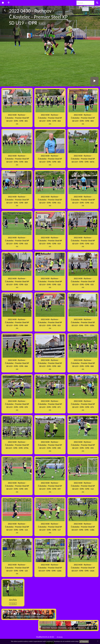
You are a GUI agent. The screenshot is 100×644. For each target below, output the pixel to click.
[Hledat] (85, 3)
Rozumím (85, 641)
